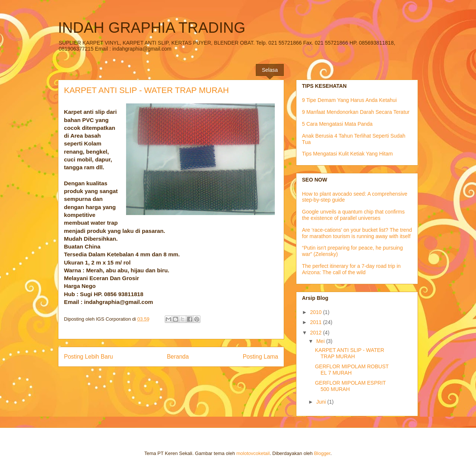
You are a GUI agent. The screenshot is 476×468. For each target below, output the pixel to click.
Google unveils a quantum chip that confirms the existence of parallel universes (353, 215)
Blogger (322, 453)
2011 (317, 322)
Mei (321, 341)
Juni (322, 402)
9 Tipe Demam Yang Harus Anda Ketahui (349, 100)
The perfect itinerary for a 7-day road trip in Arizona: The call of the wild (351, 269)
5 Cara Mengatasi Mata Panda (337, 124)
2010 (317, 312)
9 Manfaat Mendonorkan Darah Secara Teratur (356, 112)
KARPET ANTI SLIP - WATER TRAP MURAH (350, 353)
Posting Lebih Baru (89, 357)
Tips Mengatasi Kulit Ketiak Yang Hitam (347, 154)
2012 (317, 333)
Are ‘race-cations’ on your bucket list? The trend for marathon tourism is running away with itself (357, 233)
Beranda (178, 357)
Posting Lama (260, 357)
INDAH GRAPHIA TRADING (152, 28)
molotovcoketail (253, 453)
